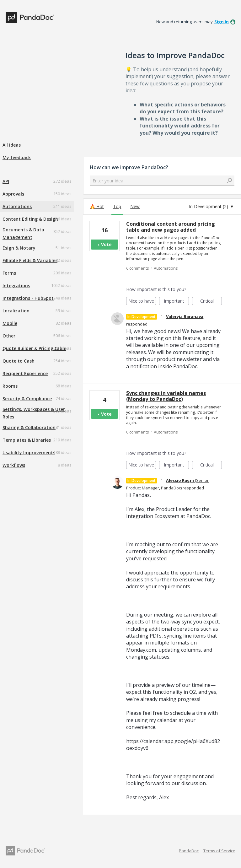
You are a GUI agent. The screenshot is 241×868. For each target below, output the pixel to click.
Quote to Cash (19, 361)
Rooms (10, 386)
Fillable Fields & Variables (30, 260)
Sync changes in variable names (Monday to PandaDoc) (166, 396)
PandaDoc (189, 851)
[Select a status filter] (211, 207)
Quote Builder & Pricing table (34, 348)
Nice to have (142, 302)
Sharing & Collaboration (29, 427)
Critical (211, 302)
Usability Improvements (29, 453)
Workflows (14, 465)
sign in (222, 22)
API (6, 181)
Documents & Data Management (23, 233)
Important (176, 302)
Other (9, 336)
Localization (16, 311)
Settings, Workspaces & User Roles (34, 413)
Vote (106, 244)
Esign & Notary (19, 248)
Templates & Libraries (27, 440)
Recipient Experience (25, 373)
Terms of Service (219, 851)
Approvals (13, 194)
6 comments (138, 268)
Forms (9, 273)
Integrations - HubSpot (28, 298)
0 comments (138, 432)
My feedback (17, 157)
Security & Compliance (27, 399)
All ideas (12, 145)
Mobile (10, 323)
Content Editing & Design (30, 219)
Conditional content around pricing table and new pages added (171, 227)
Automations (17, 206)
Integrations (16, 286)
